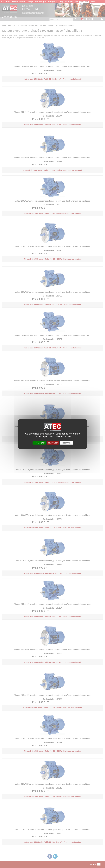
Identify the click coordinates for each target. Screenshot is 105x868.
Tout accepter (39, 443)
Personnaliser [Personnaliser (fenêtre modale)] (67, 443)
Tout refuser (53, 443)
